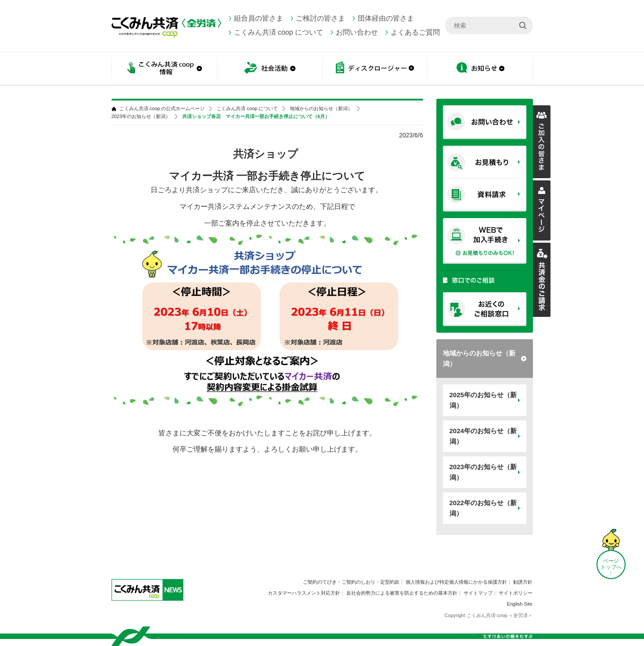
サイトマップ (478, 593)
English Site (519, 604)
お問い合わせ (357, 32)
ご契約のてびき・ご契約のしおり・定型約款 (351, 582)
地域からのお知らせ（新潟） (479, 358)
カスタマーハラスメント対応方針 (304, 593)
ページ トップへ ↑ (611, 567)
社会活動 (270, 69)
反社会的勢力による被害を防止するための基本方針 (402, 593)
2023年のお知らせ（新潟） (483, 472)
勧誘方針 (523, 582)
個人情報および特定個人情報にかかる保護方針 (456, 582)
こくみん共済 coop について (279, 32)
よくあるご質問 (415, 32)
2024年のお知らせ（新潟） (483, 436)
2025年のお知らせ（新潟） (483, 400)
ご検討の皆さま (320, 18)
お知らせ (480, 69)
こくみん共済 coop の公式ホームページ (162, 109)
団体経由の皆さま (386, 18)
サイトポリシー (516, 593)
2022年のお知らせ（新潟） (483, 508)
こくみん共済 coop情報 (164, 69)
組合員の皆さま (259, 18)
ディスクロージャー (375, 69)
